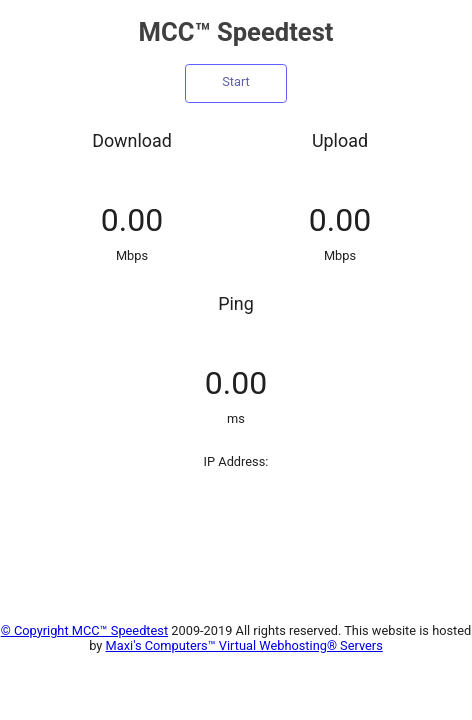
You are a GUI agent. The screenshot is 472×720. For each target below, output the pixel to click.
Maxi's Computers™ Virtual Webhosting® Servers (244, 645)
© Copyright (35, 630)
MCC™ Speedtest (119, 630)
